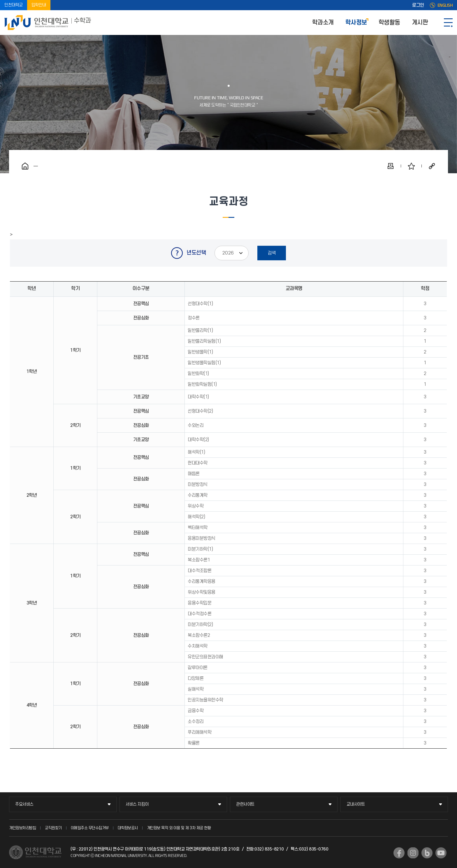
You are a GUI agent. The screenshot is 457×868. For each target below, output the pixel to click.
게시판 (420, 23)
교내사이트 (356, 804)
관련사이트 (245, 804)
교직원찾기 (53, 828)
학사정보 (356, 23)
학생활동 (389, 23)
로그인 (418, 5)
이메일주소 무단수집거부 (90, 828)
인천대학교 (14, 5)
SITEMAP (448, 23)
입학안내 (39, 5)
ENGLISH (445, 5)
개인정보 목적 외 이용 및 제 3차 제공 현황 (179, 828)
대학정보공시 (128, 828)
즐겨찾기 (411, 166)
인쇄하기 (391, 166)
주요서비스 (24, 804)
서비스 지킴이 (137, 804)
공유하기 (432, 166)
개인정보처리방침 (22, 828)
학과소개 (323, 23)
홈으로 (25, 166)
